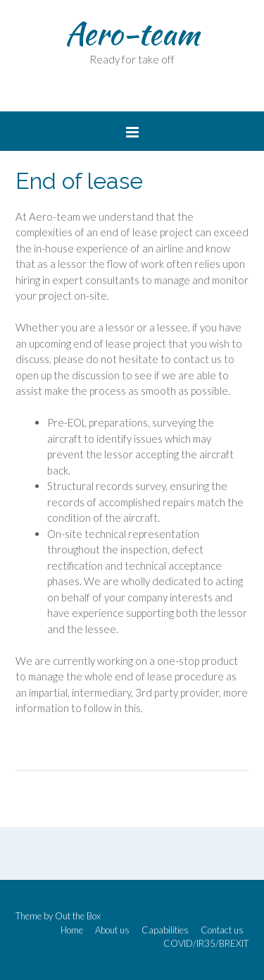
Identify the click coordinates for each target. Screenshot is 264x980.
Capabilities (165, 930)
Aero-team (132, 33)
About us (112, 930)
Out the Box (78, 916)
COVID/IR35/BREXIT (206, 944)
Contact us (222, 930)
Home (72, 930)
